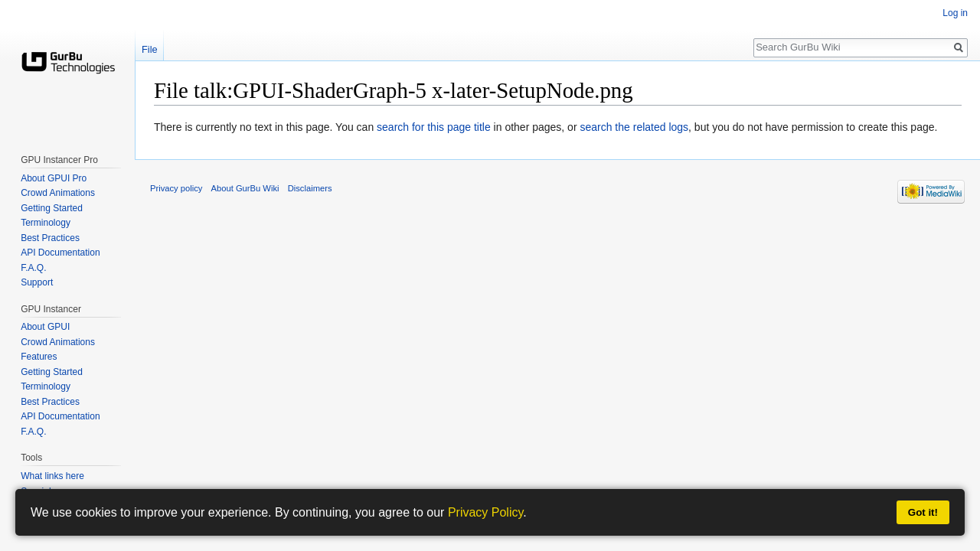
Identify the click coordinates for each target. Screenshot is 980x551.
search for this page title (434, 127)
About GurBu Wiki (245, 188)
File (150, 49)
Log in (955, 13)
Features (39, 357)
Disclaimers (310, 188)
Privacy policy (176, 188)
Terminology (46, 223)
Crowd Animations (58, 193)
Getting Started (52, 208)
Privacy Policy (485, 512)
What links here (52, 476)
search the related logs (634, 127)
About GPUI (45, 327)
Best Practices (50, 238)
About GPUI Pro (54, 178)
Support (37, 282)
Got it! (923, 512)
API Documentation (60, 253)
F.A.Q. (33, 268)
